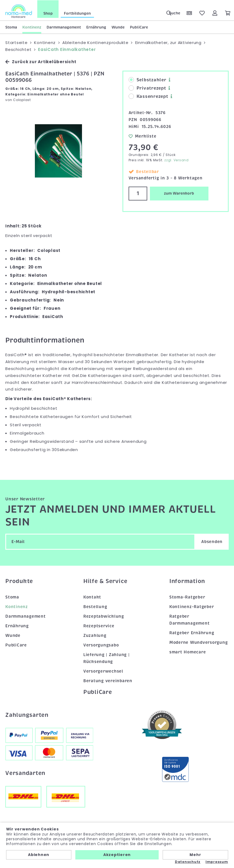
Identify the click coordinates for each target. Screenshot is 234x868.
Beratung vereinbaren (108, 680)
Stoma (11, 27)
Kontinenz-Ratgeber (192, 606)
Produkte (19, 581)
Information (187, 581)
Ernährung (96, 27)
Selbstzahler (147, 80)
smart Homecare (188, 652)
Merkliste (143, 136)
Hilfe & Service (105, 581)
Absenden (212, 541)
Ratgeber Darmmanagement (190, 620)
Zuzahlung (95, 635)
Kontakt (92, 597)
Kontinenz (32, 27)
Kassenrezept (148, 96)
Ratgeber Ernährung (192, 633)
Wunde (118, 27)
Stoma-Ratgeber (187, 597)
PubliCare (139, 27)
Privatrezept (147, 88)
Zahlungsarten (27, 715)
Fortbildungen (77, 13)
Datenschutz (188, 862)
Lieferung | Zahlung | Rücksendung (106, 658)
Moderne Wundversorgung (199, 642)
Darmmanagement (64, 27)
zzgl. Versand (176, 160)
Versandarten (25, 773)
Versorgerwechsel (103, 671)
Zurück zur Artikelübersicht (41, 61)
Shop (48, 13)
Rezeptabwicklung (104, 616)
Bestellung (95, 606)
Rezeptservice (99, 626)
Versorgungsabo (101, 645)
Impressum (217, 862)
